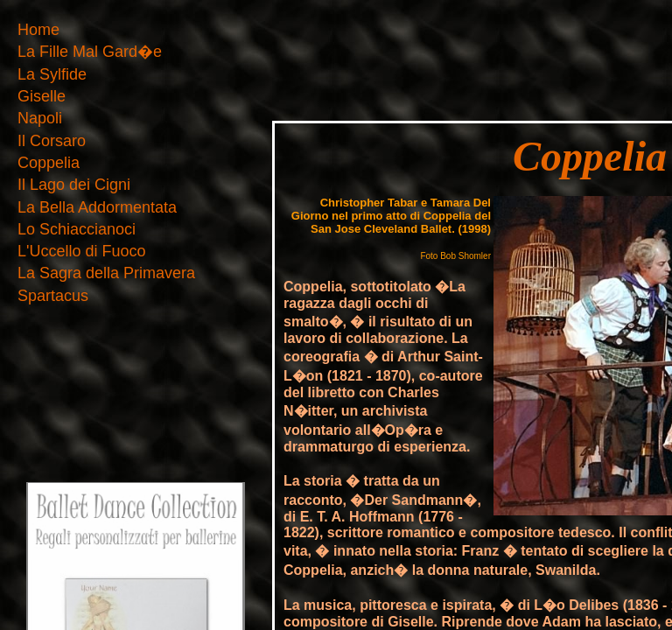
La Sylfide (52, 75)
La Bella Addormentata (97, 208)
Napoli (40, 119)
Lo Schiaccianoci (77, 230)
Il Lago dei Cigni (74, 185)
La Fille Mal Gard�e (90, 52)
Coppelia (49, 163)
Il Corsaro (52, 141)
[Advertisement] (336, 46)
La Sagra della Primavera (106, 273)
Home (38, 30)
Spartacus (53, 296)
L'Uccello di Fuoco (82, 252)
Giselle (42, 97)
